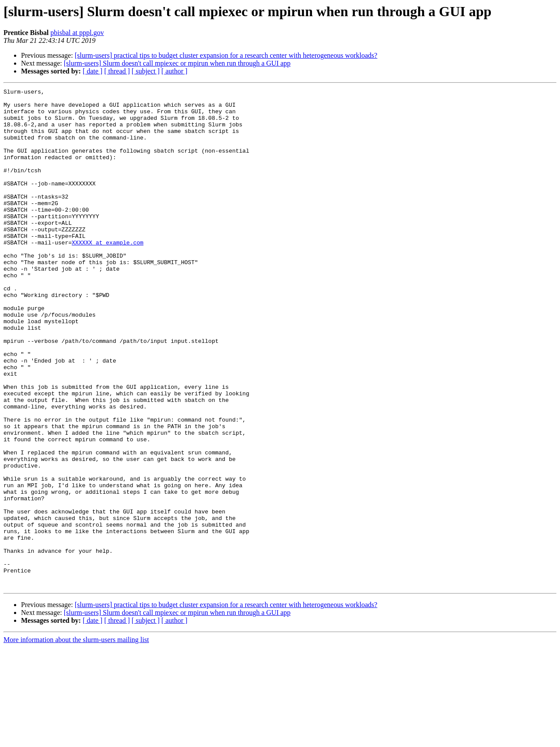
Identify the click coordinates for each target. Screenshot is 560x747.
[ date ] (93, 71)
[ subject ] (146, 71)
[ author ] (175, 71)
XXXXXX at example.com (108, 274)
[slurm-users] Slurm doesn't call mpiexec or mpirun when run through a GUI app (177, 63)
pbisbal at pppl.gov (77, 33)
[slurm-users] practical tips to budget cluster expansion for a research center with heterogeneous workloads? (226, 55)
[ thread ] (117, 71)
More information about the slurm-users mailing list (76, 739)
